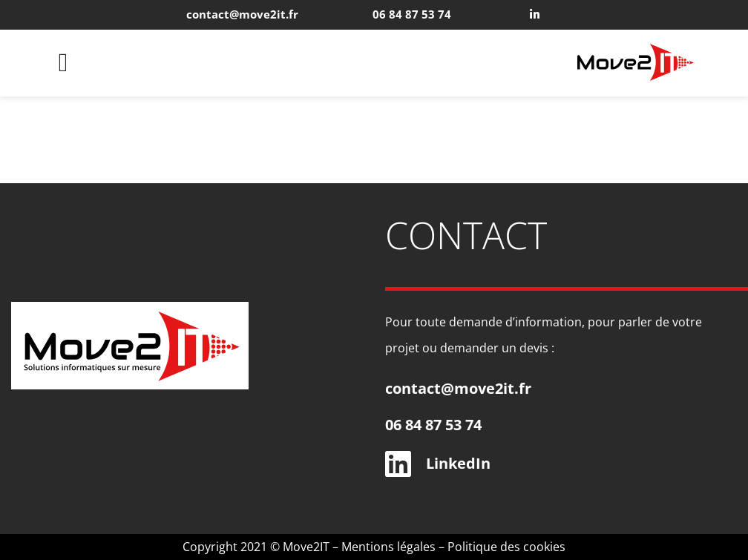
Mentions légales (388, 547)
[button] (63, 63)
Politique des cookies (506, 547)
